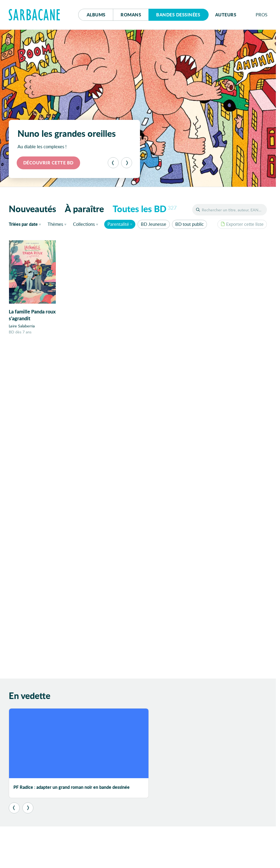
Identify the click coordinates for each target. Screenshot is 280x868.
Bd (178, 15)
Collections (84, 224)
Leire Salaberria (22, 326)
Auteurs (226, 15)
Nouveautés (32, 209)
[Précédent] (113, 163)
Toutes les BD (145, 209)
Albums (96, 15)
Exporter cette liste (242, 224)
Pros (262, 15)
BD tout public (189, 224)
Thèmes (55, 224)
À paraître (84, 209)
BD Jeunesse (154, 224)
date (26, 224)
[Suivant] (127, 163)
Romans (131, 15)
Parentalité (118, 224)
